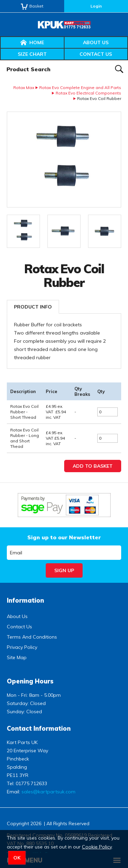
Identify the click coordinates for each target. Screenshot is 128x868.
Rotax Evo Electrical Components (88, 93)
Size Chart (32, 54)
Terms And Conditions (32, 637)
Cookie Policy (97, 847)
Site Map (17, 657)
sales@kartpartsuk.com (48, 792)
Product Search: (0, 60)
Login (96, 6)
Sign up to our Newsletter (64, 537)
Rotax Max (24, 87)
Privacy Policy (22, 647)
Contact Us (96, 54)
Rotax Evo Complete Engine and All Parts (80, 87)
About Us (96, 42)
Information (25, 600)
